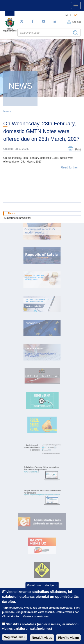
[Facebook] (33, 22)
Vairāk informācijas (36, 622)
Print (78, 150)
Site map (77, 22)
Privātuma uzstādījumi (42, 591)
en (76, 15)
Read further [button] (69, 167)
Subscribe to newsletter (18, 218)
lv (67, 15)
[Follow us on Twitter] (22, 22)
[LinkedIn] (55, 22)
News (7, 111)
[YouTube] (44, 22)
